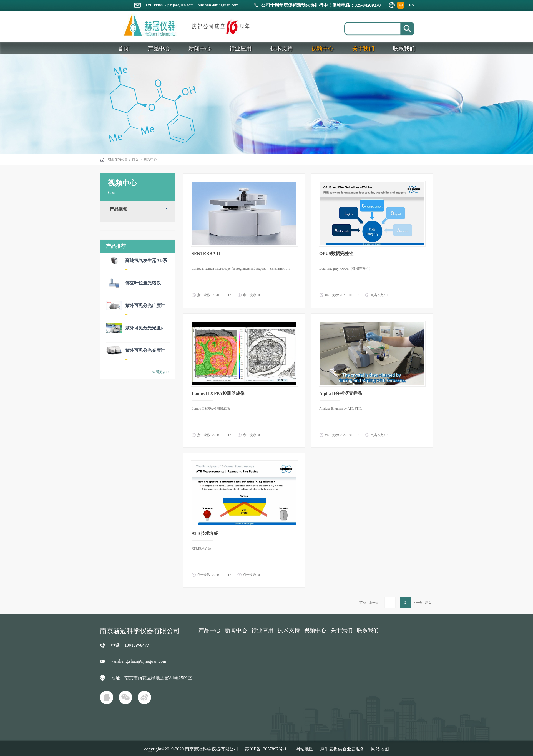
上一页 (374, 603)
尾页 (428, 603)
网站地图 (303, 749)
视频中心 (150, 160)
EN (412, 5)
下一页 (417, 603)
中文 (401, 6)
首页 (363, 603)
